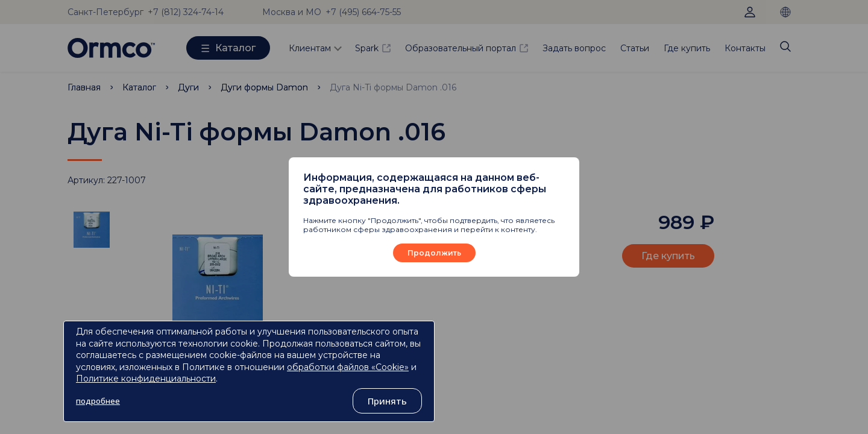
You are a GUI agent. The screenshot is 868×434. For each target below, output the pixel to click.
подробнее (98, 401)
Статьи (635, 48)
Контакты (745, 48)
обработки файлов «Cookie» (348, 367)
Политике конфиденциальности (146, 379)
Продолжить (434, 253)
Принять (387, 401)
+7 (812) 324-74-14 (186, 12)
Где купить (687, 48)
